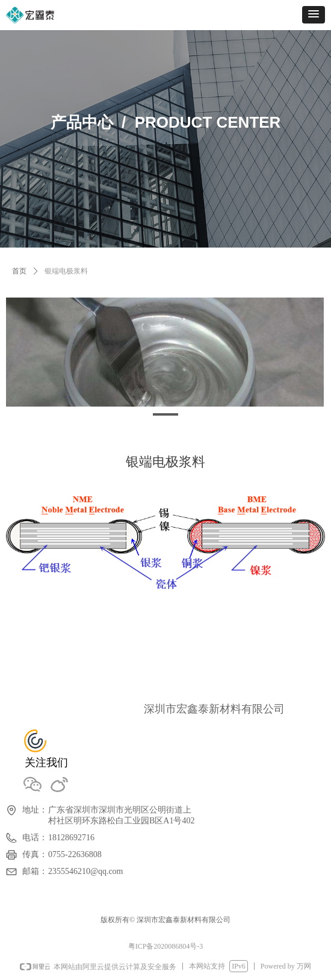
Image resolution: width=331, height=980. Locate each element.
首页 (19, 271)
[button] (314, 15)
